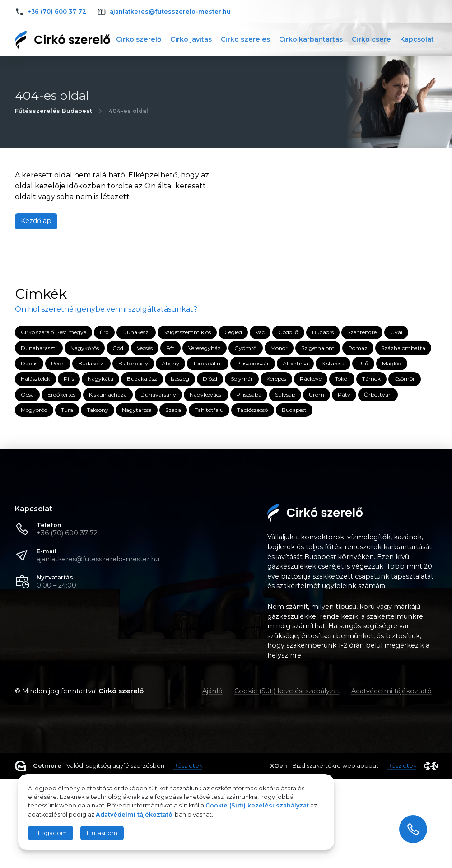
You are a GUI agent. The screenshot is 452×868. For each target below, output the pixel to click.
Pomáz (358, 348)
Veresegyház (205, 348)
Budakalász (142, 379)
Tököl (342, 379)
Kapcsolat (417, 39)
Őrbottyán (378, 394)
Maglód (392, 363)
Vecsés (145, 348)
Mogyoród (34, 410)
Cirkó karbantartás (311, 39)
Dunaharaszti (39, 348)
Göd (118, 348)
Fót (170, 348)
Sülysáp (285, 394)
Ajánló (212, 691)
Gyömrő (246, 348)
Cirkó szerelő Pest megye (54, 332)
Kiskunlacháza (108, 394)
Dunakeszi (136, 332)
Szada (173, 410)
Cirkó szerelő (139, 39)
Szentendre (362, 332)
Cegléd (233, 332)
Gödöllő (288, 332)
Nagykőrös (85, 348)
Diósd (210, 379)
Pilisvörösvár (253, 363)
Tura (67, 410)
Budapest (294, 410)
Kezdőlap (36, 221)
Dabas (29, 363)
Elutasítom (102, 833)
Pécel (58, 363)
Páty (344, 394)
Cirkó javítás (191, 39)
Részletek (188, 766)
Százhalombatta (403, 348)
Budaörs (323, 332)
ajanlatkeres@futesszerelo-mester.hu (98, 559)
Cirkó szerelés (245, 39)
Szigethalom (318, 348)
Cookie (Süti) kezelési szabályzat (287, 691)
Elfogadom (51, 833)
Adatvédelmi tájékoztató (391, 691)
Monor (279, 348)
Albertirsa (295, 363)
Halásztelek (35, 379)
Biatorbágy (133, 363)
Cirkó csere (371, 39)
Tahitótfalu (209, 410)
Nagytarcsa (137, 410)
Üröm (317, 394)
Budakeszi (91, 363)
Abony (170, 363)
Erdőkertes (61, 394)
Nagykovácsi (206, 394)
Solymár (242, 379)
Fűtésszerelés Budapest (54, 111)
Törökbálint (208, 363)
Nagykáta (100, 379)
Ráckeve (311, 379)
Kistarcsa (333, 363)
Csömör (405, 379)
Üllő (363, 363)
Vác (260, 332)
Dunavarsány (158, 394)
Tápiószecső (253, 410)
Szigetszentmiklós (187, 332)
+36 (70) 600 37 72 (67, 533)
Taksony (98, 410)
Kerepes (276, 379)
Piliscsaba (249, 394)
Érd (104, 332)
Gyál (396, 332)
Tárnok (371, 379)
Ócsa (27, 394)
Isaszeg (180, 379)
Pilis (69, 379)
